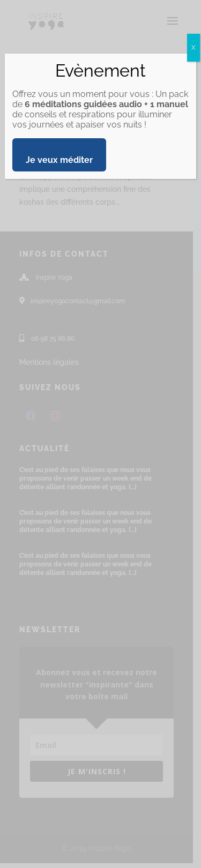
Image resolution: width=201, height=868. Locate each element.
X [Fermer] (193, 48)
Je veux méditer (59, 160)
